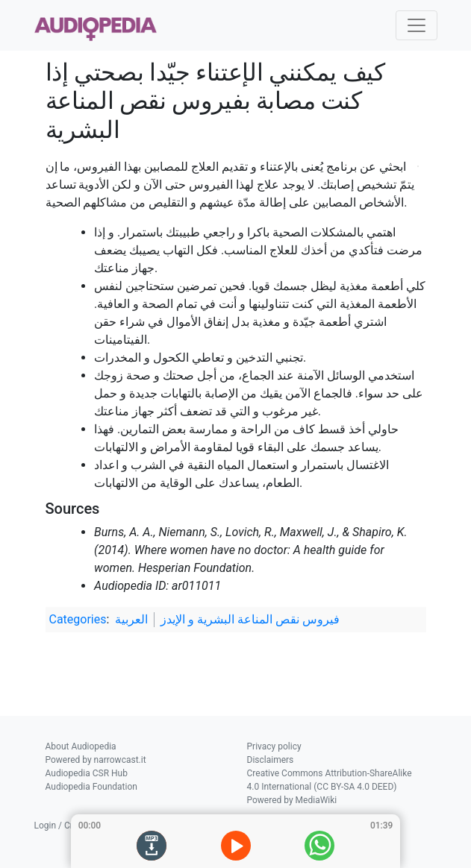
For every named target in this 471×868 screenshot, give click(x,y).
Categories (78, 619)
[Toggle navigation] (417, 25)
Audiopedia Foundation (91, 787)
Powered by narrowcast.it (96, 760)
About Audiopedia (81, 746)
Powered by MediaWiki (292, 800)
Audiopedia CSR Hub (87, 773)
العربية (131, 619)
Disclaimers (271, 760)
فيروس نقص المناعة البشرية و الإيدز (250, 619)
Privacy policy (274, 746)
